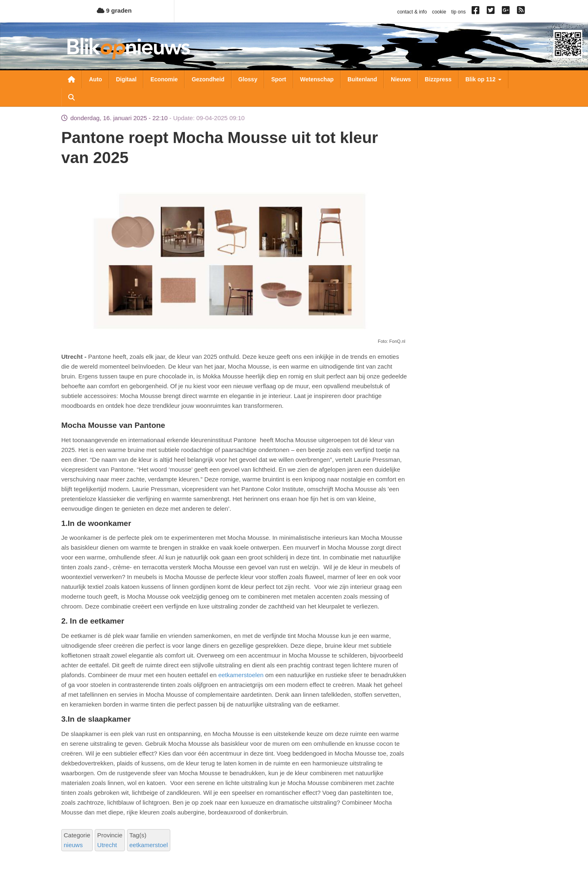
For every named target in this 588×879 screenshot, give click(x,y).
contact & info (412, 12)
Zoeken (71, 97)
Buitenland (362, 79)
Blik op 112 (483, 79)
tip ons (458, 12)
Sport (279, 79)
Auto (96, 79)
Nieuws (401, 79)
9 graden (114, 10)
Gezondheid (208, 79)
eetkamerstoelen (241, 675)
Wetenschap (317, 79)
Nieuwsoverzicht (71, 79)
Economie (164, 79)
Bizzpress (438, 79)
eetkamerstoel (149, 845)
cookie (439, 12)
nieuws (73, 845)
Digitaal (126, 79)
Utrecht (107, 845)
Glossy (248, 79)
